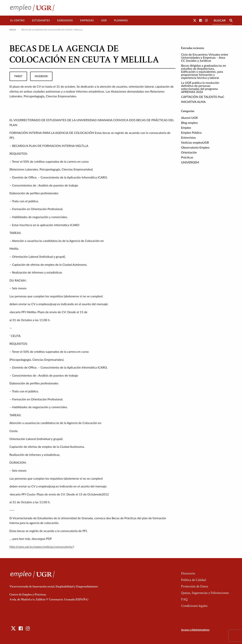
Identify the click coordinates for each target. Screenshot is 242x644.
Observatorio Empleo (195, 147)
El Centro (18, 20)
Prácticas (187, 157)
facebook (41, 76)
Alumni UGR (189, 118)
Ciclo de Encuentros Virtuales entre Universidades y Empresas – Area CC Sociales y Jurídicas (205, 57)
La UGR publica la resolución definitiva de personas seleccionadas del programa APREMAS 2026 (200, 87)
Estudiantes (41, 20)
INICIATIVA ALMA (193, 102)
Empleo (186, 128)
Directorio (188, 573)
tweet (18, 76)
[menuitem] (18, 20)
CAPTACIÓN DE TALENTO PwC (203, 97)
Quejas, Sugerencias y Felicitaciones (205, 593)
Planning (121, 20)
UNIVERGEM (190, 162)
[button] (195, 20)
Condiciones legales (194, 606)
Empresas (87, 20)
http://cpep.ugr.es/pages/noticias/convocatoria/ (41, 547)
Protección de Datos (194, 586)
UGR (104, 20)
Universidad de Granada (77, 518)
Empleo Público (191, 132)
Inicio (13, 30)
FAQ (184, 599)
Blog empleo (189, 123)
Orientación (189, 152)
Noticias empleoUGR (195, 142)
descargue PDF (42, 539)
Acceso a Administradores (195, 630)
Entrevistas (189, 137)
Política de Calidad (193, 580)
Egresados (65, 20)
